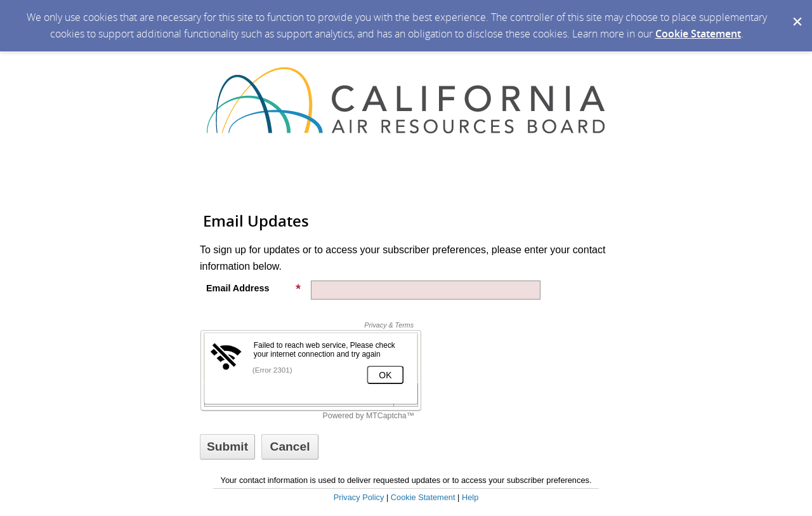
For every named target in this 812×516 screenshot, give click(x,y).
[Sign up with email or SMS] (227, 447)
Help (470, 497)
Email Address (254, 288)
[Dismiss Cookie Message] (796, 12)
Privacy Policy (359, 497)
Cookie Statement (698, 34)
